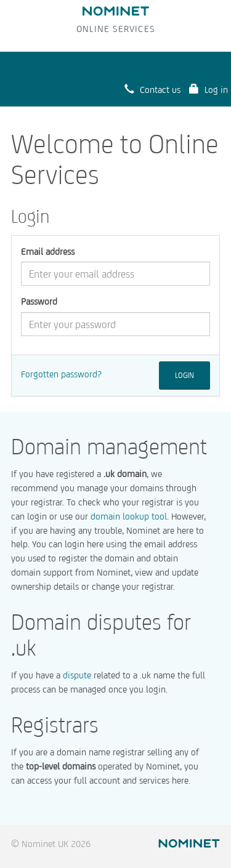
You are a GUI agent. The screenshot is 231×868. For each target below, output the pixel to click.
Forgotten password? (61, 374)
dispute (77, 675)
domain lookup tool (129, 516)
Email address (48, 251)
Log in (209, 89)
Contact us (152, 89)
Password (39, 301)
